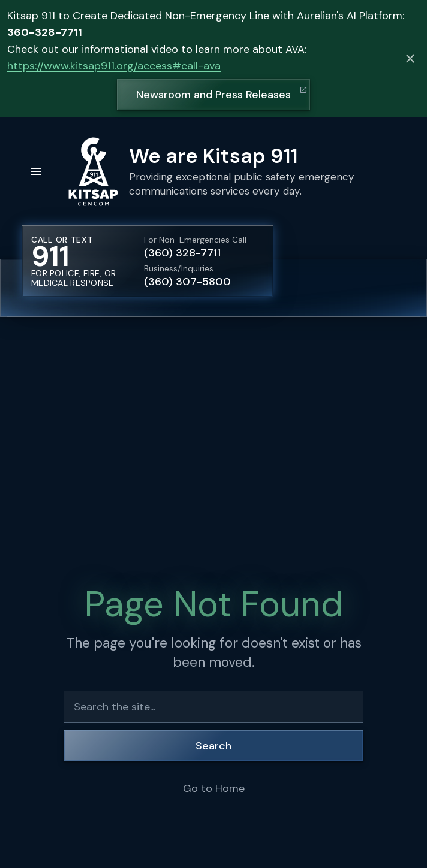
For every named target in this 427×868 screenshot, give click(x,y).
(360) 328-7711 (182, 253)
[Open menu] (36, 171)
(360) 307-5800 (187, 282)
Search (213, 746)
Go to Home (214, 788)
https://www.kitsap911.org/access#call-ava (114, 66)
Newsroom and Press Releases (213, 95)
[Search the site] (213, 707)
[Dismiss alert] (410, 59)
